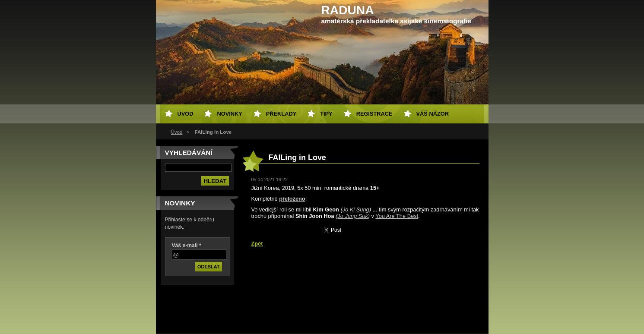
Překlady (281, 114)
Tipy (326, 114)
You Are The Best (397, 216)
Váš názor (433, 114)
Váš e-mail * (187, 246)
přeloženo (292, 199)
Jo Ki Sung (356, 210)
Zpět (257, 244)
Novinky (229, 114)
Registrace (374, 114)
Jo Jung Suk (352, 216)
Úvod (177, 132)
